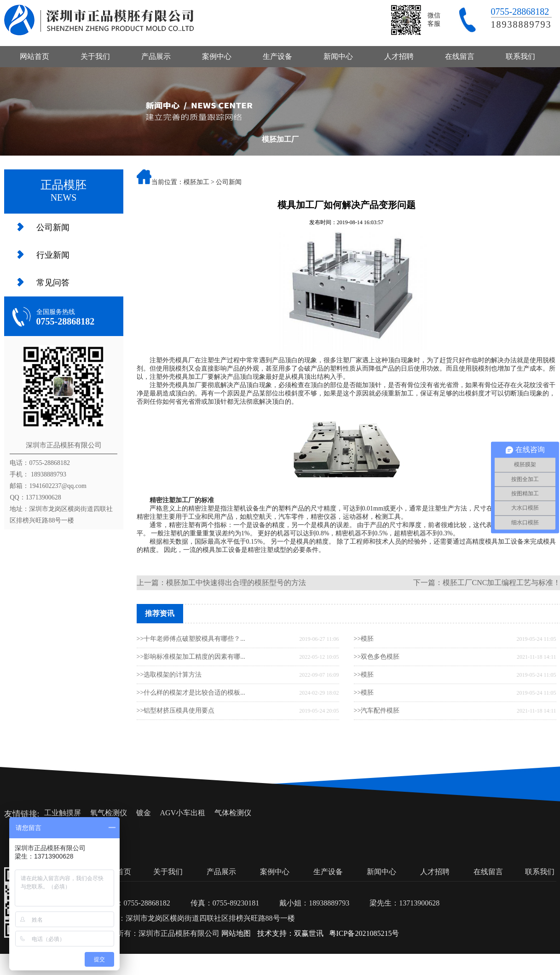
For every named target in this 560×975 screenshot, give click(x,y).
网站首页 (35, 56)
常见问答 (53, 283)
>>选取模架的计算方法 (169, 675)
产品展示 (156, 56)
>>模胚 (364, 639)
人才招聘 (399, 56)
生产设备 (277, 56)
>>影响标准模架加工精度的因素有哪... (191, 657)
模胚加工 (196, 182)
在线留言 (460, 56)
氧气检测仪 (109, 813)
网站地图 (236, 933)
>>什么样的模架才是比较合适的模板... (191, 693)
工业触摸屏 (63, 813)
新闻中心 (338, 56)
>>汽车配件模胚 (377, 711)
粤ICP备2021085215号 (364, 933)
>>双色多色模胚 (377, 657)
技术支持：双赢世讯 (290, 933)
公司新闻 (53, 227)
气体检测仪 (233, 813)
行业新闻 (53, 255)
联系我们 (520, 56)
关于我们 (95, 56)
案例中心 (217, 56)
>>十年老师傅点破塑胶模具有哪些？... (191, 639)
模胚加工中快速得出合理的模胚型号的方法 (236, 583)
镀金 (144, 813)
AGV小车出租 (183, 813)
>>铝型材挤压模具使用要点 (176, 711)
